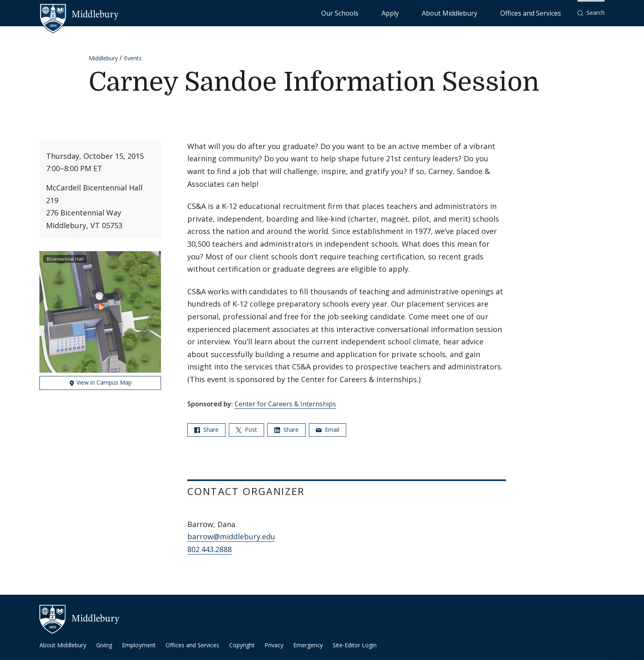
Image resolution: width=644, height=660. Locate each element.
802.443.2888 (209, 549)
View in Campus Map (100, 382)
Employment (139, 645)
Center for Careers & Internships (285, 404)
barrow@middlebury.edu (231, 536)
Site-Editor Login (355, 645)
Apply (440, 13)
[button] (591, 13)
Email (328, 430)
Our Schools (406, 13)
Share (206, 430)
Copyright (242, 645)
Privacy (274, 645)
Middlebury (103, 58)
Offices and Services (541, 13)
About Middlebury (480, 13)
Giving (104, 645)
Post (246, 430)
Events (133, 58)
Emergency (308, 645)
